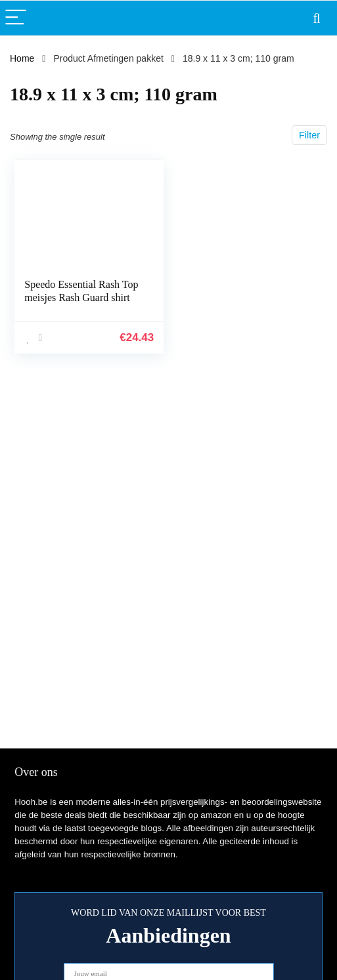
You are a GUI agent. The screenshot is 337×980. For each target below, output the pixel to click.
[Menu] (16, 18)
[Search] (317, 18)
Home (22, 58)
